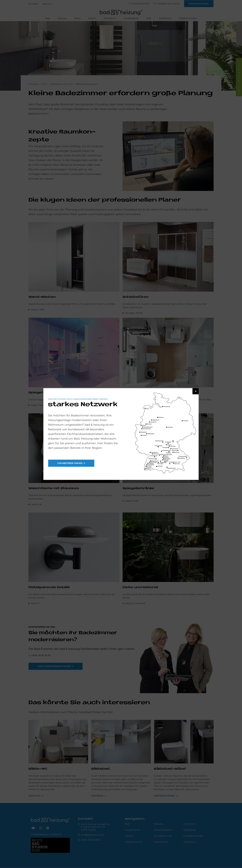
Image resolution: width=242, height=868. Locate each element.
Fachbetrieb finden (70, 463)
